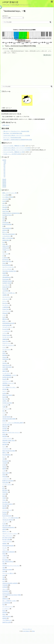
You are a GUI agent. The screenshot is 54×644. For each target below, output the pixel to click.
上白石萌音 (5, 291)
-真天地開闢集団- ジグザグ (9, 375)
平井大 (4, 500)
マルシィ (5, 550)
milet (4, 568)
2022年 (4, 182)
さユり (4, 347)
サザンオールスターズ (8, 345)
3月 (5, 174)
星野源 (4, 529)
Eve (3, 242)
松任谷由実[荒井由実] (8, 546)
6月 (5, 169)
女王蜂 (4, 369)
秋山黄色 (5, 209)
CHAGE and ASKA (7, 403)
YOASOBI (5, 585)
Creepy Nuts (6, 309)
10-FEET (5, 428)
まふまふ (5, 548)
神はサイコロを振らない (9, 293)
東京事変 (5, 430)
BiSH (4, 496)
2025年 (4, 160)
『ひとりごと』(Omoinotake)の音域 (12, 138)
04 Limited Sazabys (8, 504)
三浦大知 (5, 556)
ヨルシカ (5, 589)
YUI (3, 577)
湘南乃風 (5, 371)
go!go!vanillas (6, 325)
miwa (4, 571)
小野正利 (5, 275)
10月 (5, 163)
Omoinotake (6, 279)
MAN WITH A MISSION (8, 552)
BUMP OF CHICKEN (8, 481)
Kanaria (4, 289)
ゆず (4, 581)
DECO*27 (5, 427)
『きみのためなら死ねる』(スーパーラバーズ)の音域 (16, 135)
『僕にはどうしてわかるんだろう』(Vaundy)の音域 (16, 131)
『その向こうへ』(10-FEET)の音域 (12, 154)
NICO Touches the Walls (9, 451)
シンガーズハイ (7, 373)
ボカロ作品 (5, 199)
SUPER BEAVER (7, 377)
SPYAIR (5, 389)
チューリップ (6, 409)
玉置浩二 (5, 401)
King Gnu (5, 303)
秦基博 (4, 469)
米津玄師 (5, 587)
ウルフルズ (5, 254)
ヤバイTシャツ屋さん (8, 573)
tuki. (4, 411)
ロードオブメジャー (8, 607)
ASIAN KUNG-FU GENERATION (11, 213)
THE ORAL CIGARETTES (9, 271)
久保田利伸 (5, 307)
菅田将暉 (5, 385)
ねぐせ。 (5, 457)
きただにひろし (7, 297)
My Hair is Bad (6, 540)
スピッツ (5, 391)
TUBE (4, 407)
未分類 (12, 49)
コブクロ (5, 333)
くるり (4, 315)
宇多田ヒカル (6, 250)
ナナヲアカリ (6, 449)
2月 (5, 175)
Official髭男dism (7, 277)
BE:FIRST (5, 490)
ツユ (4, 415)
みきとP (5, 558)
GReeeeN (5, 313)
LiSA (4, 597)
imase (4, 244)
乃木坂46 (5, 463)
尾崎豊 (4, 273)
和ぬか (4, 615)
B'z (3, 487)
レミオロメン (6, 609)
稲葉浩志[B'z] (6, 240)
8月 (5, 166)
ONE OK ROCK (7, 617)
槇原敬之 (5, 544)
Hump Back (5, 483)
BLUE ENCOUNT (7, 516)
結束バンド (5, 321)
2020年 (4, 185)
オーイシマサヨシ (7, 269)
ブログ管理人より (7, 620)
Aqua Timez (6, 211)
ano (3, 221)
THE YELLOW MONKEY (9, 234)
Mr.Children (5, 560)
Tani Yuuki (5, 399)
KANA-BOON (6, 287)
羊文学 (4, 494)
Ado (3, 219)
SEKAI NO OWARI (7, 395)
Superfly (5, 379)
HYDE (4, 465)
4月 (5, 172)
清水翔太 (5, 363)
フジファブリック (7, 510)
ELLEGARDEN (6, 265)
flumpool (5, 512)
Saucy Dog (5, 341)
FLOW (4, 524)
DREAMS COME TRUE (9, 441)
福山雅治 (5, 506)
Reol (4, 605)
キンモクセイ (6, 305)
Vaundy (4, 467)
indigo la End (6, 246)
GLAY (4, 317)
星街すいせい (6, 532)
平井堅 (4, 498)
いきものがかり (7, 236)
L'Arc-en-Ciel (6, 593)
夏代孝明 (5, 445)
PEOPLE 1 (5, 492)
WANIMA (5, 613)
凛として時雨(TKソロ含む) (9, 601)
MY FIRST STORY (7, 538)
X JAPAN (5, 258)
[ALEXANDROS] (7, 228)
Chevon (4, 357)
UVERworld (5, 248)
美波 (4, 564)
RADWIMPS (6, 591)
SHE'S (4, 353)
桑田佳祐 (5, 319)
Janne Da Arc (6, 365)
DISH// (4, 421)
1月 (5, 177)
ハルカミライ (6, 479)
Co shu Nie (5, 329)
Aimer (4, 263)
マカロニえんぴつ (7, 542)
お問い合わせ (6, 125)
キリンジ (5, 301)
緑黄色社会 (5, 599)
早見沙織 (5, 477)
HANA (4, 475)
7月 (5, 168)
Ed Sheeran (6, 260)
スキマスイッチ (7, 381)
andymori (5, 230)
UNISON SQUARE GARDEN (10, 583)
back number (6, 473)
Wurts (4, 611)
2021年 (4, 184)
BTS (4, 488)
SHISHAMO (6, 359)
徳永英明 (5, 436)
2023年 (4, 181)
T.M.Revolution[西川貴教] (9, 419)
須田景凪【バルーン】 (8, 383)
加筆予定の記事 (7, 622)
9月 (5, 165)
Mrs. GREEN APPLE (8, 562)
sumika (4, 393)
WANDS (5, 618)
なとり (4, 447)
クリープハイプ (7, 311)
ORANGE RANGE (7, 281)
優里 (4, 579)
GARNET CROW (7, 283)
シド (4, 361)
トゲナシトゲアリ (7, 439)
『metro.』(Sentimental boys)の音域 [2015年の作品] (20, 46)
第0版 (33, 631)
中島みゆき (5, 442)
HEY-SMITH (6, 526)
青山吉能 (5, 207)
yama (4, 575)
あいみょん (5, 205)
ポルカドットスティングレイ (10, 534)
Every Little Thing (7, 261)
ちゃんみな (5, 405)
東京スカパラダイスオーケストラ (11, 433)
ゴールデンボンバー (8, 327)
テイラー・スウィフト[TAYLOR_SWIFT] (13, 423)
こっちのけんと (7, 331)
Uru (3, 252)
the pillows (5, 502)
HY (3, 256)
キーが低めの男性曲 (8, 197)
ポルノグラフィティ (8, 536)
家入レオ (5, 232)
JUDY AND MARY (7, 367)
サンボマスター (7, 350)
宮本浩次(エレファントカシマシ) (11, 566)
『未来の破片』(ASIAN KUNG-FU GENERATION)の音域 (17, 140)
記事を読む (48, 55)
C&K (4, 352)
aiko (4, 203)
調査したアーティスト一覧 (9, 193)
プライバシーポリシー (27, 629)
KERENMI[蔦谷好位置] (8, 323)
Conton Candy (6, 335)
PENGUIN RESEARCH (8, 527)
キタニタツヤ (6, 299)
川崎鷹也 (5, 295)
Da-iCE (4, 397)
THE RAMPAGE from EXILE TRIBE (12, 595)
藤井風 (4, 508)
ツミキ (4, 413)
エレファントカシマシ (8, 267)
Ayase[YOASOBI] (7, 224)
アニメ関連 (5, 195)
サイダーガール (7, 337)
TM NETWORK (6, 417)
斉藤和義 (5, 339)
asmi (4, 217)
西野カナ (5, 453)
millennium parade (7, 570)
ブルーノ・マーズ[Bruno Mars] (10, 518)
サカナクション (7, 343)
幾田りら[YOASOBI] (8, 238)
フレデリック (6, 522)
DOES (4, 435)
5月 (5, 171)
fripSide (4, 514)
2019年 (4, 187)
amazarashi (5, 223)
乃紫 (4, 459)
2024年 (4, 179)
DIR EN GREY (6, 425)
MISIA (4, 554)
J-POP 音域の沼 (10, 2)
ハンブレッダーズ (7, 485)
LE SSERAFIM (6, 603)
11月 (5, 162)
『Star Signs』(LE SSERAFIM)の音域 (12, 133)
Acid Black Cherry (7, 215)
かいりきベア (6, 285)
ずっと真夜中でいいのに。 (9, 387)
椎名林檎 (5, 355)
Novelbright (5, 461)
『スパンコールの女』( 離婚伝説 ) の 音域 (13, 146)
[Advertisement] (27, 69)
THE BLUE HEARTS (8, 520)
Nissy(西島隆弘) (7, 455)
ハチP (4, 471)
